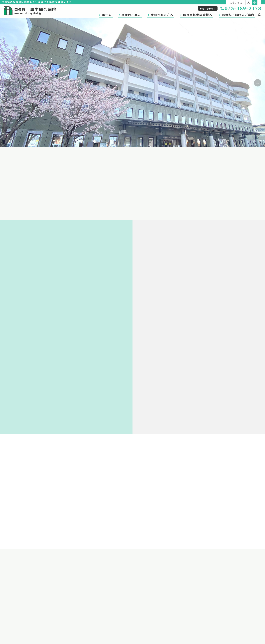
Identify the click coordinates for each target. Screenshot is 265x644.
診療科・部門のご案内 (238, 15)
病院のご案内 (131, 15)
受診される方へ (162, 15)
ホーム (107, 15)
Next (258, 83)
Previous (7, 83)
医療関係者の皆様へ (198, 15)
